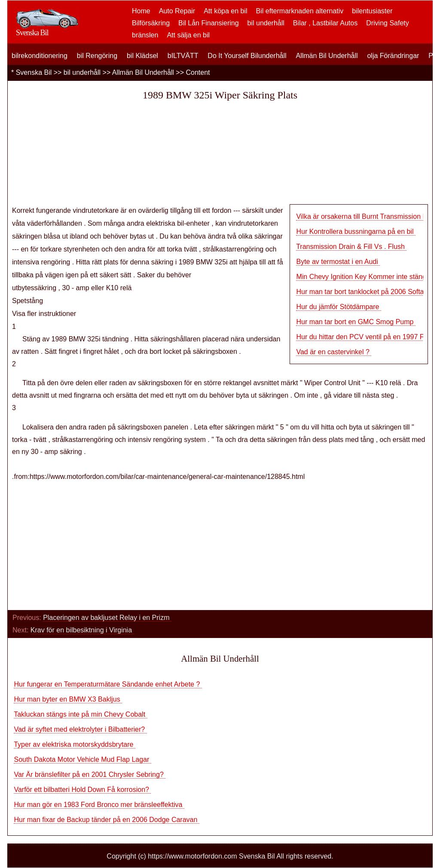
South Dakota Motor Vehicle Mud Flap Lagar (82, 759)
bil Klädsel (142, 56)
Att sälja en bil (188, 35)
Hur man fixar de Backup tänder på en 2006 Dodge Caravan (106, 820)
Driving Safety (388, 23)
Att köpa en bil (225, 11)
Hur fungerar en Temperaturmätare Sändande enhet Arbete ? (108, 684)
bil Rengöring (97, 56)
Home (141, 11)
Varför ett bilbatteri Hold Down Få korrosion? (82, 790)
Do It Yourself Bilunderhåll (247, 56)
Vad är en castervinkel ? (334, 352)
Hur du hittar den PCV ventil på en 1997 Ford (365, 337)
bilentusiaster (372, 11)
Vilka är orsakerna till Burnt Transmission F (361, 216)
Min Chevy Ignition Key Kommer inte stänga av (368, 277)
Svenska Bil (34, 72)
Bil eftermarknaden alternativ (300, 11)
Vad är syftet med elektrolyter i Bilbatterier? (80, 729)
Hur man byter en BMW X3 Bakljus (68, 699)
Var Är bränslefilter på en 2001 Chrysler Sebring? (90, 774)
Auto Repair (177, 11)
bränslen (145, 35)
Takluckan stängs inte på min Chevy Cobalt (80, 714)
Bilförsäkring (151, 23)
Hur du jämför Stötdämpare (338, 307)
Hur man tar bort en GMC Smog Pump (356, 322)
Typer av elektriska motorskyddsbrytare (75, 744)
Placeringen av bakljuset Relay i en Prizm (107, 618)
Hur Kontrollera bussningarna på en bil (356, 232)
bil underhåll (266, 23)
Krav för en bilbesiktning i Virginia (82, 630)
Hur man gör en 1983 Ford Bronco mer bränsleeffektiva (99, 805)
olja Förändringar (393, 56)
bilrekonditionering (40, 56)
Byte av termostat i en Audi (338, 262)
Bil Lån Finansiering (209, 23)
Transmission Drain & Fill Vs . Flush (351, 247)
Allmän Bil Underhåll (327, 56)
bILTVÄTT (183, 56)
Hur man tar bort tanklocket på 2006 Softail (362, 292)
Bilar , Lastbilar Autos (325, 23)
